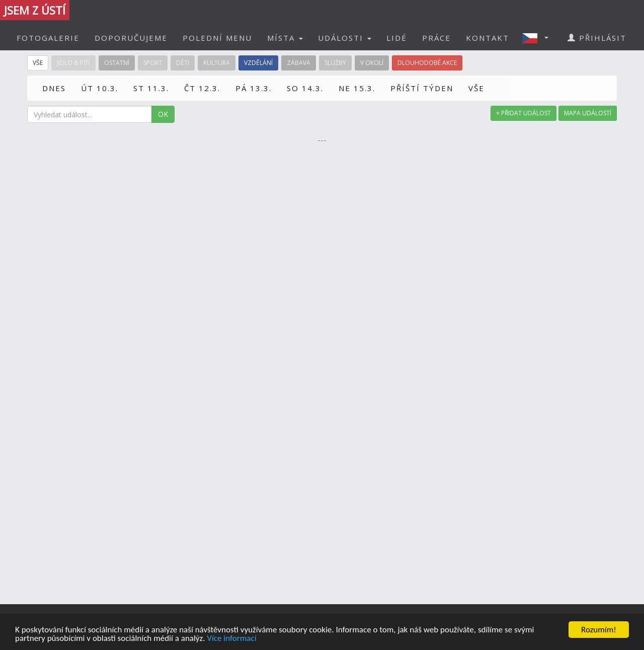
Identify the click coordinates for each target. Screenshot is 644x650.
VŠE (476, 88)
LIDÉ (397, 38)
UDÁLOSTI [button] (345, 38)
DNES (54, 88)
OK (163, 114)
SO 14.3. (305, 88)
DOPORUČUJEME (131, 38)
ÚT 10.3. (100, 88)
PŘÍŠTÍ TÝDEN (422, 88)
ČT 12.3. (202, 88)
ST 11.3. (151, 88)
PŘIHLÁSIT (597, 38)
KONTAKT (488, 38)
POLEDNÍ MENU (217, 38)
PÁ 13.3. (254, 88)
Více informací (231, 639)
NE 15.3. (357, 88)
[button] (538, 38)
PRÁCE (436, 38)
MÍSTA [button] (285, 38)
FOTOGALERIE (48, 38)
